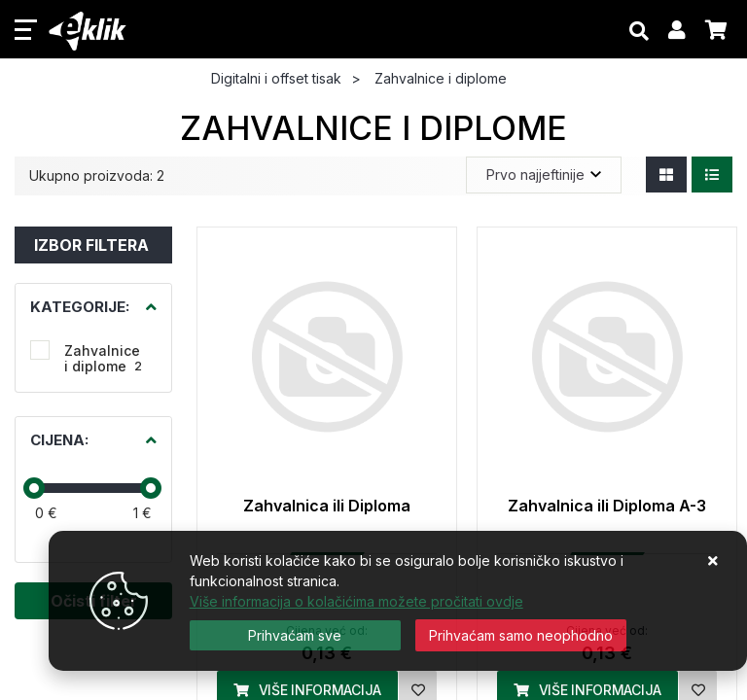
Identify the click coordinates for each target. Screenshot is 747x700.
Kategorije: (80, 307)
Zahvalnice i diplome (103, 358)
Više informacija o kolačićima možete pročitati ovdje (356, 601)
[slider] (34, 488)
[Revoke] (521, 635)
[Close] (295, 635)
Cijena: (59, 440)
